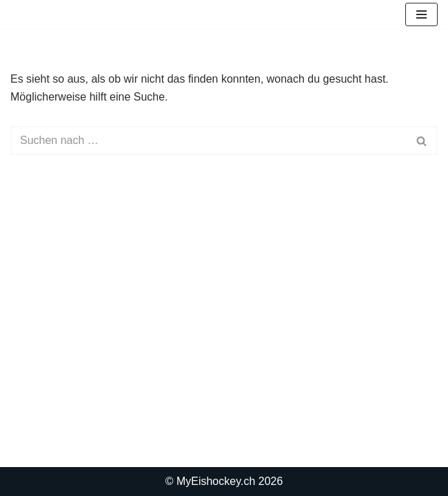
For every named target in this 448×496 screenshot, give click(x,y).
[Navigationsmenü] (421, 14)
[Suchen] (208, 141)
